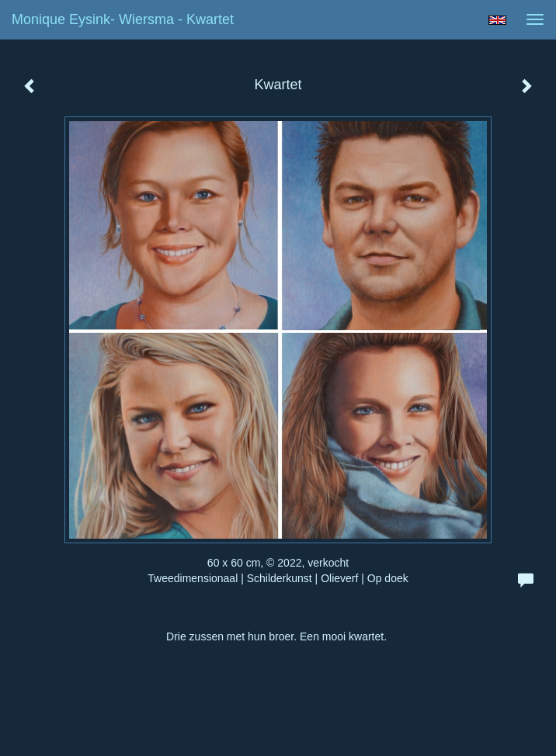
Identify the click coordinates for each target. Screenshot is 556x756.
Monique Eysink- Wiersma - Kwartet (123, 19)
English (497, 20)
